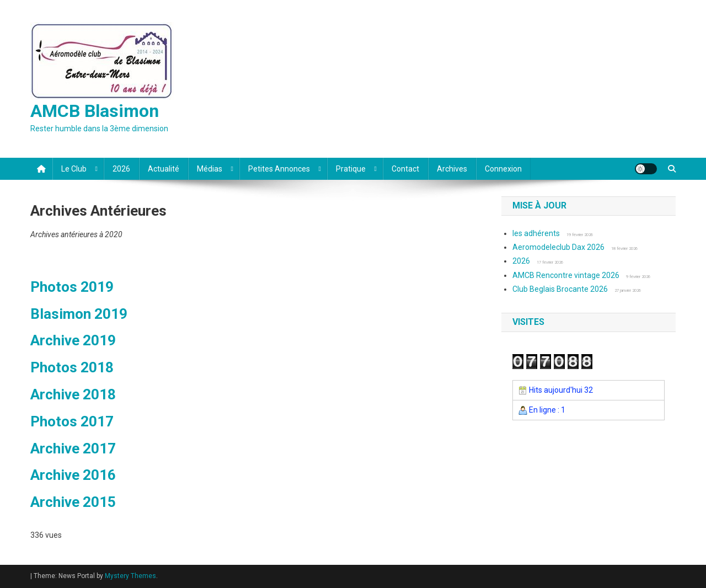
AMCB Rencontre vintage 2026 (566, 275)
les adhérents (536, 233)
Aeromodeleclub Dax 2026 (558, 247)
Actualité (164, 169)
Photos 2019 (72, 287)
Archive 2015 (73, 502)
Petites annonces (279, 169)
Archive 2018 (73, 394)
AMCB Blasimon (95, 111)
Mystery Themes (130, 576)
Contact (405, 169)
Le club (74, 169)
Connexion (503, 169)
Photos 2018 (72, 367)
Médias (210, 169)
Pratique (351, 169)
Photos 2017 (72, 421)
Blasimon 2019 (79, 314)
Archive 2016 (73, 475)
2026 (121, 169)
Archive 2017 (73, 448)
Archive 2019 (73, 340)
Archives (452, 169)
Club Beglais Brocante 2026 (560, 289)
